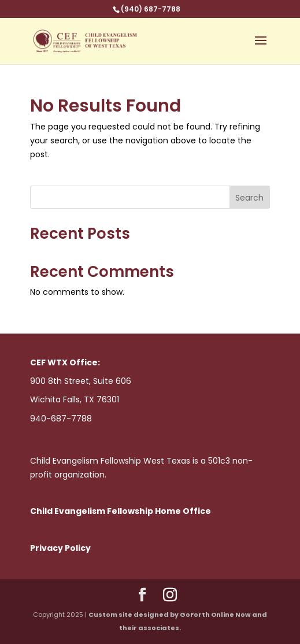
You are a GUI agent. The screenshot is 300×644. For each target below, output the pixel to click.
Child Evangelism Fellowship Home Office (121, 511)
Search (249, 198)
